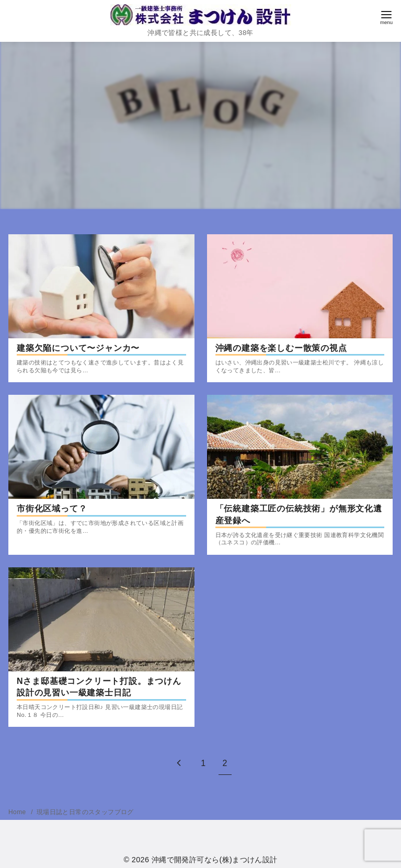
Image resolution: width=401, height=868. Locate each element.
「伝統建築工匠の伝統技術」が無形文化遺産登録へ (299, 514)
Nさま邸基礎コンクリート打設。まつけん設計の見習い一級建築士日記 (99, 687)
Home (18, 812)
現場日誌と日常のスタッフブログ (85, 812)
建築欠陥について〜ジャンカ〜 (78, 348)
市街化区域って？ (52, 509)
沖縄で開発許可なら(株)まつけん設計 (215, 860)
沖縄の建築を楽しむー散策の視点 (281, 348)
